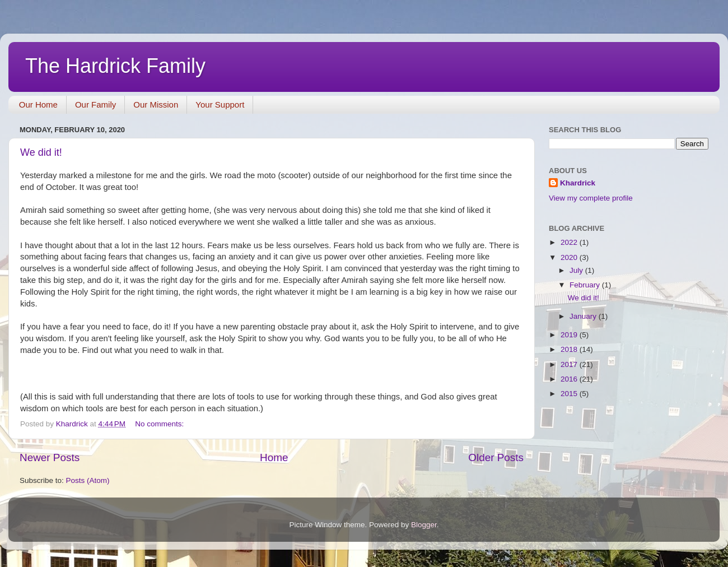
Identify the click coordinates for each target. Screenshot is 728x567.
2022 (570, 242)
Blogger (424, 525)
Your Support (220, 104)
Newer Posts (50, 457)
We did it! (41, 152)
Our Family (95, 104)
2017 (570, 364)
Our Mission (156, 104)
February (586, 285)
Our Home (38, 104)
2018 (570, 349)
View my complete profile (591, 198)
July (577, 270)
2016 (570, 379)
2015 (570, 394)
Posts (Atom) (88, 480)
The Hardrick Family (115, 66)
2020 (570, 257)
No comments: (160, 424)
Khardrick (578, 183)
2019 (570, 335)
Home (274, 457)
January (584, 316)
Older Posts (496, 457)
